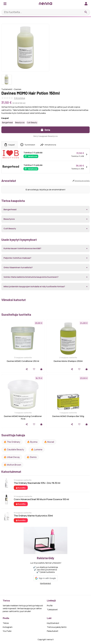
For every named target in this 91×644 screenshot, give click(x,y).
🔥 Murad (49, 442)
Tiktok (6, 623)
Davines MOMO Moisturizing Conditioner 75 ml (23, 417)
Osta (45, 130)
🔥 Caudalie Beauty (14, 449)
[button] (45, 578)
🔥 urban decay (12, 457)
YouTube (7, 631)
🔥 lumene (37, 449)
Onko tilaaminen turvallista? (18, 267)
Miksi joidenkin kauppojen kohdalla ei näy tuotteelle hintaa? (34, 286)
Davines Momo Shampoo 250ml (68, 361)
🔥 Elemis (32, 457)
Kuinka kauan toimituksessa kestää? (22, 248)
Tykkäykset (52, 609)
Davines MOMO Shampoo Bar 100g (68, 416)
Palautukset (53, 631)
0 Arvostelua (20, 98)
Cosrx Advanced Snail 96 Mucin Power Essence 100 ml (41, 499)
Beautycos (20, 123)
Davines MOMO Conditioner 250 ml (23, 361)
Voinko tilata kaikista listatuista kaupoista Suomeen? (31, 277)
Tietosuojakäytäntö (57, 627)
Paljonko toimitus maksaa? (17, 258)
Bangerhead (7, 123)
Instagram (8, 627)
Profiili (50, 606)
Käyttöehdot (45, 583)
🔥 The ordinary (12, 442)
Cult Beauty (32, 123)
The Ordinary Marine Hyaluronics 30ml (33, 516)
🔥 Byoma (32, 442)
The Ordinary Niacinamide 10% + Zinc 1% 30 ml (37, 483)
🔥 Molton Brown (12, 465)
